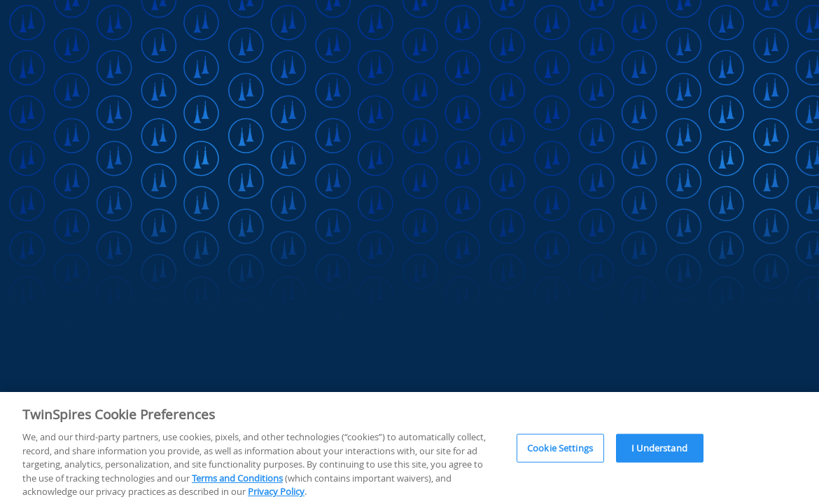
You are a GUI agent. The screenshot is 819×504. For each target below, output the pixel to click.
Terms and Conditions (237, 479)
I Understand (659, 449)
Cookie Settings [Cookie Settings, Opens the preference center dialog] (560, 449)
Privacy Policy (276, 493)
